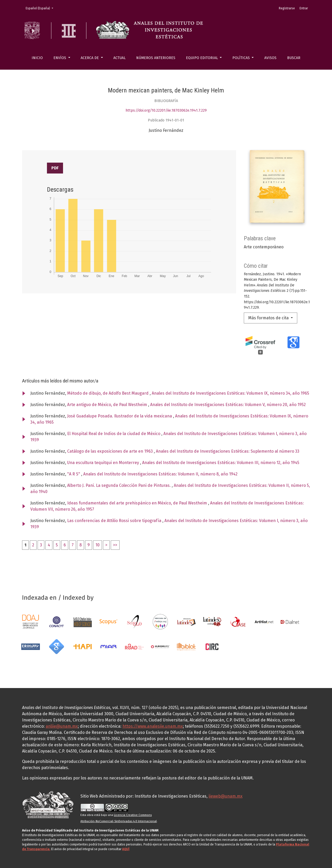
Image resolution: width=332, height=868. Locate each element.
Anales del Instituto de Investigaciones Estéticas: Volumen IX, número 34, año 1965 (230, 393)
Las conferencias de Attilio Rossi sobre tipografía (115, 521)
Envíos (60, 58)
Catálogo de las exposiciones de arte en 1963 (110, 451)
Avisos (270, 58)
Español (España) (41, 8)
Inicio (37, 58)
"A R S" (74, 474)
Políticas (242, 58)
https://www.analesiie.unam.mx (153, 726)
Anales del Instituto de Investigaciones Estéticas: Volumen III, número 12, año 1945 (221, 463)
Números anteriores (156, 58)
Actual (119, 58)
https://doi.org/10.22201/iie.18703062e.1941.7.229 (166, 110)
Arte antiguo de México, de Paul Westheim (108, 405)
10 (98, 545)
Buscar (294, 58)
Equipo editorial (202, 58)
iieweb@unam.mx (226, 796)
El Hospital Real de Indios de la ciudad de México (114, 434)
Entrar (304, 8)
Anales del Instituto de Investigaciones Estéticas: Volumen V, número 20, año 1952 (228, 405)
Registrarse (287, 8)
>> (115, 545)
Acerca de (90, 58)
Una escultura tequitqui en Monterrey (104, 463)
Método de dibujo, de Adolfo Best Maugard (108, 393)
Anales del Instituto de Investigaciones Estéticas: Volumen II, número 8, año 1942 (160, 474)
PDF (55, 168)
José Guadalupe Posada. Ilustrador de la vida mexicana (120, 416)
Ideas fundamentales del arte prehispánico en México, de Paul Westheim (138, 503)
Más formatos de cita (269, 318)
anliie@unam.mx (62, 726)
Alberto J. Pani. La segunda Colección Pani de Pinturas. (119, 485)
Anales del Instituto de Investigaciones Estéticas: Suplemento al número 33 (228, 451)
